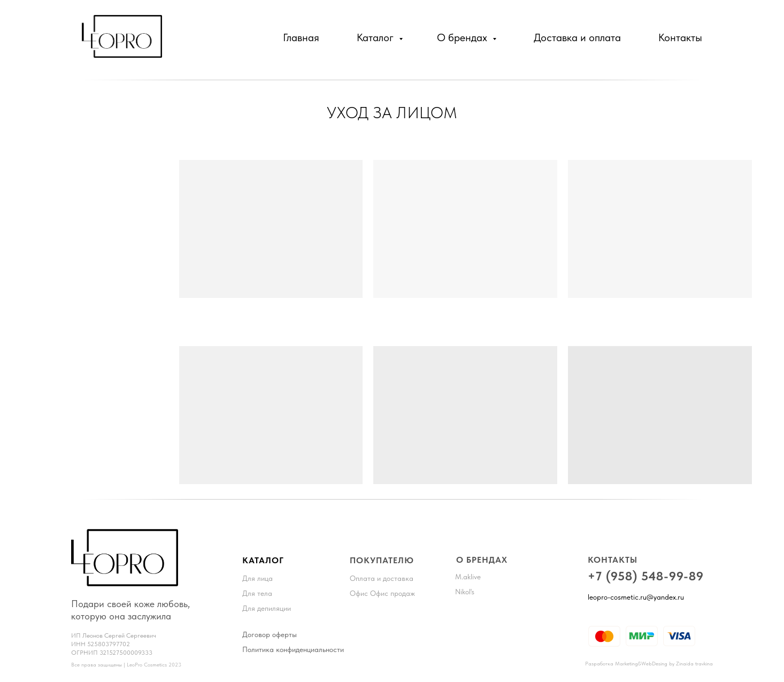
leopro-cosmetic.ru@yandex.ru (636, 597)
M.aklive (468, 577)
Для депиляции (267, 608)
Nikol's (465, 592)
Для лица (258, 578)
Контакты (680, 37)
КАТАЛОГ (263, 560)
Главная (301, 37)
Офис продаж (393, 593)
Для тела (257, 593)
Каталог (376, 37)
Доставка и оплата (577, 37)
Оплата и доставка (382, 578)
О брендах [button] (463, 37)
